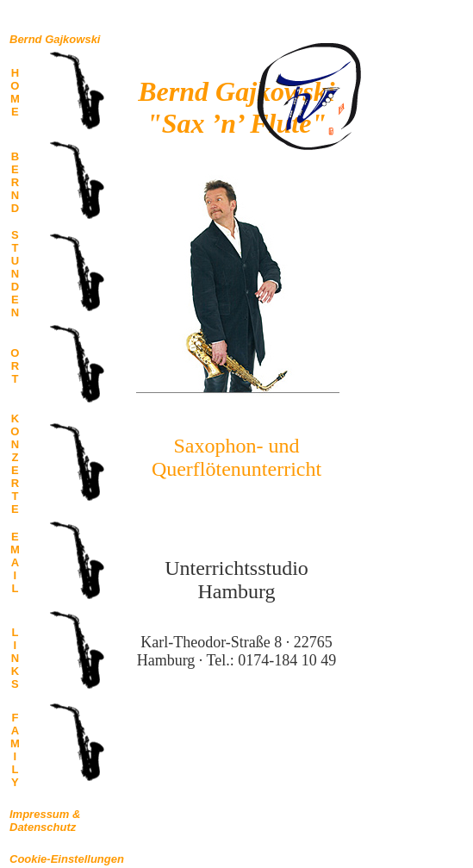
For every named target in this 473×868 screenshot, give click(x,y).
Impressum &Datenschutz (45, 821)
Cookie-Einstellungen (67, 859)
